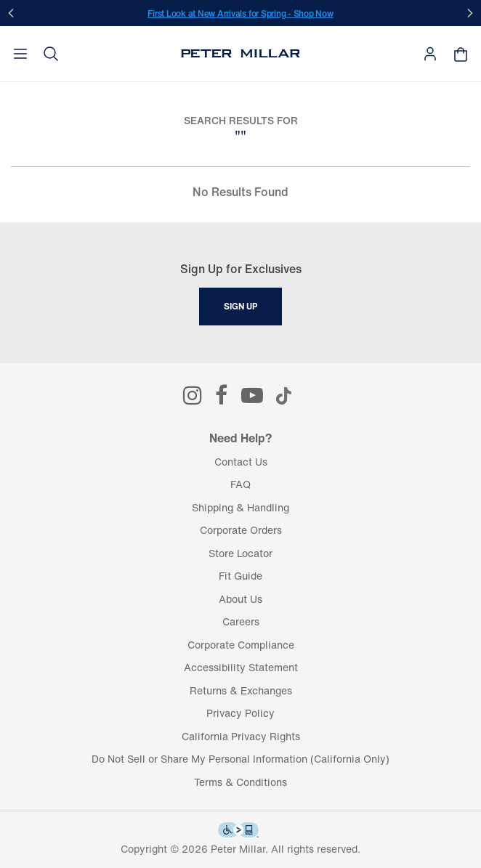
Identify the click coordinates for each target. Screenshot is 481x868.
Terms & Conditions (240, 782)
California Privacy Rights (241, 736)
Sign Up (240, 306)
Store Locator (240, 553)
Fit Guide (240, 576)
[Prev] (11, 13)
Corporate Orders (241, 530)
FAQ (240, 484)
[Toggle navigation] (20, 54)
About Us (240, 599)
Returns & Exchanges (241, 690)
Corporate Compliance (241, 645)
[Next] (470, 13)
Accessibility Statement (241, 667)
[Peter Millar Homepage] (240, 54)
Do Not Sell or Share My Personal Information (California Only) (240, 759)
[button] (51, 54)
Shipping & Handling (240, 507)
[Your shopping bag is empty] (461, 54)
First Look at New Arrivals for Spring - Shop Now (240, 13)
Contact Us (241, 462)
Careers (241, 621)
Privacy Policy (240, 713)
